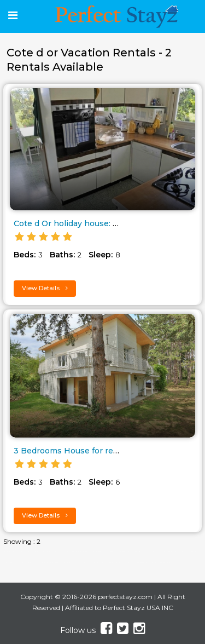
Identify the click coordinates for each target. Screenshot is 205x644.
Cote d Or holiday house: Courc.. (76, 223)
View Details (45, 288)
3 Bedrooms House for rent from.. (80, 451)
